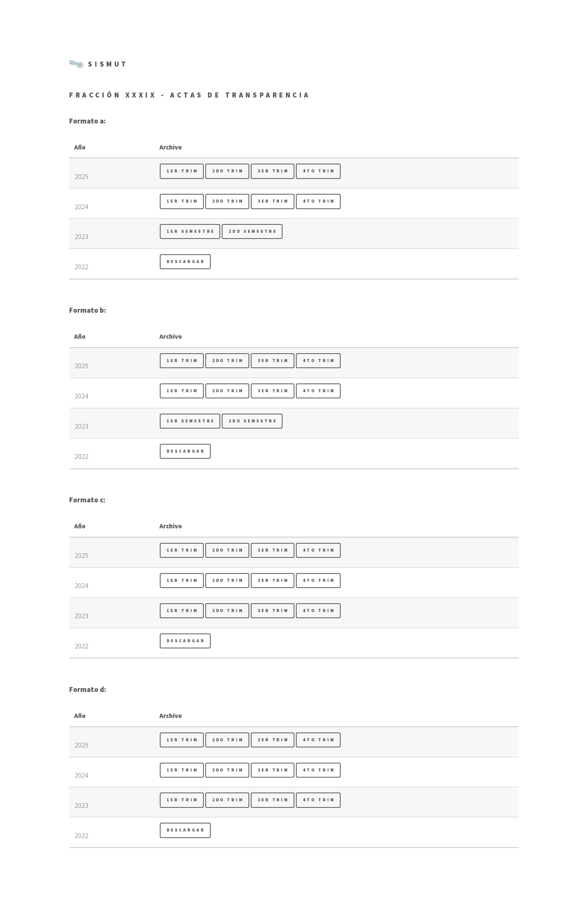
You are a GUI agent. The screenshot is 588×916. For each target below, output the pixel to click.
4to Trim (319, 171)
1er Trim (182, 171)
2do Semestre (253, 231)
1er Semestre (191, 231)
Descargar (186, 261)
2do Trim (228, 171)
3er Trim (273, 171)
